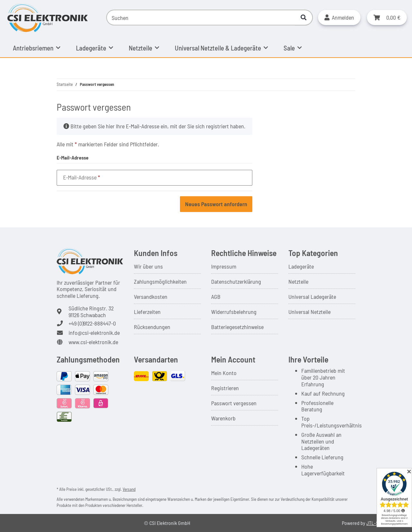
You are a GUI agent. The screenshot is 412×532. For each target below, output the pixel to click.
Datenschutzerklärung (236, 281)
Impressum (224, 266)
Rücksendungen (152, 327)
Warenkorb (223, 418)
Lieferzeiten (147, 312)
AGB (216, 297)
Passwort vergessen (234, 403)
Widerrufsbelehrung (234, 312)
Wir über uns (148, 266)
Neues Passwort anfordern (216, 204)
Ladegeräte (301, 266)
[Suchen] (201, 18)
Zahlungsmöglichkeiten (160, 281)
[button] (339, 18)
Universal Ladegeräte (312, 297)
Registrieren (225, 388)
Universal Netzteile (309, 312)
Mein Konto (224, 373)
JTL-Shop (376, 523)
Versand (129, 489)
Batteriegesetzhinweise (237, 327)
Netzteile (298, 281)
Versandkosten (151, 297)
